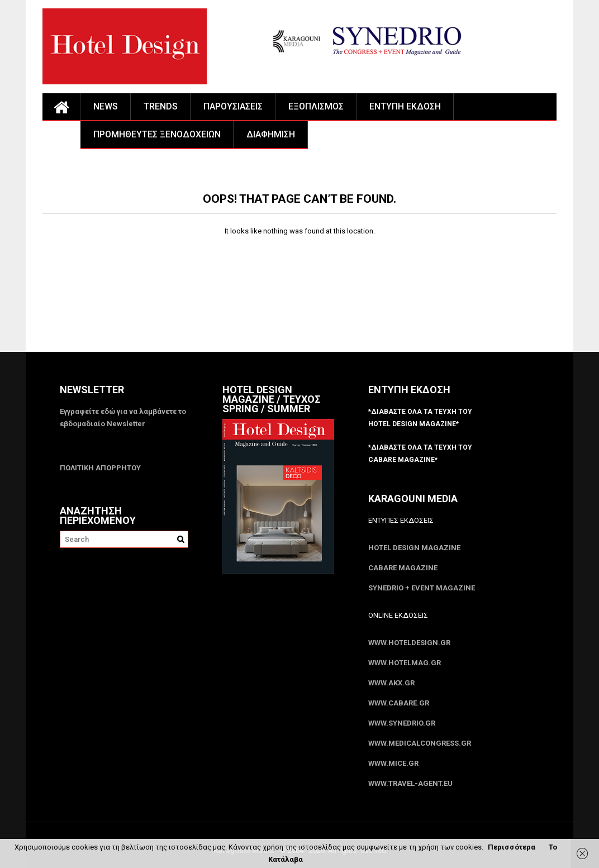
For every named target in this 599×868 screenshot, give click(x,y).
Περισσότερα (512, 847)
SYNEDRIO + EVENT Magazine (422, 588)
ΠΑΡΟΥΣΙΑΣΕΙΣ (233, 106)
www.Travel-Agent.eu (410, 783)
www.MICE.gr (393, 763)
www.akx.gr (391, 683)
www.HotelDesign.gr (409, 643)
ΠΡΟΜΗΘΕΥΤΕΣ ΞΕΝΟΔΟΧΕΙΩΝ (157, 134)
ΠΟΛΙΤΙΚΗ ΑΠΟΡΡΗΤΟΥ (100, 468)
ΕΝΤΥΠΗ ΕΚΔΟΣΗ (405, 106)
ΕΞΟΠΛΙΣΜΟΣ (316, 106)
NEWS (106, 106)
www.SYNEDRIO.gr (402, 723)
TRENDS (161, 106)
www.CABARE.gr (399, 703)
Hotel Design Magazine (414, 548)
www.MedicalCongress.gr (420, 743)
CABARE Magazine (403, 568)
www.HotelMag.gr (405, 663)
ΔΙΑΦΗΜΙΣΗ (271, 134)
